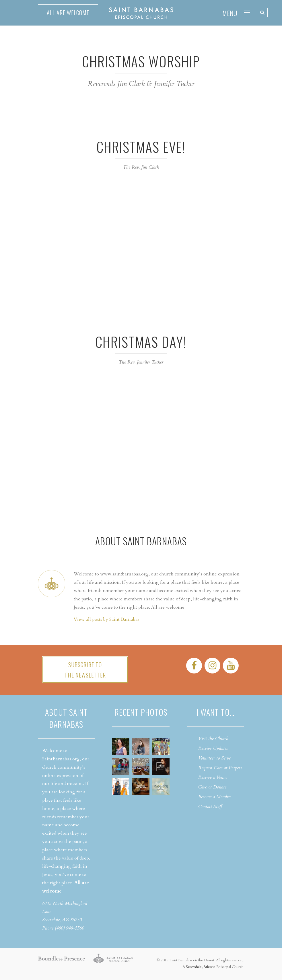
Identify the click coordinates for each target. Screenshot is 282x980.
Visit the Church (213, 739)
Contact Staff (210, 807)
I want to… (215, 712)
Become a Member (215, 797)
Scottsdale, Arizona (201, 967)
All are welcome (68, 13)
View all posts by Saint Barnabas (107, 619)
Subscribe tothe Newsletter (85, 670)
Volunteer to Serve (214, 758)
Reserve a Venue (213, 777)
